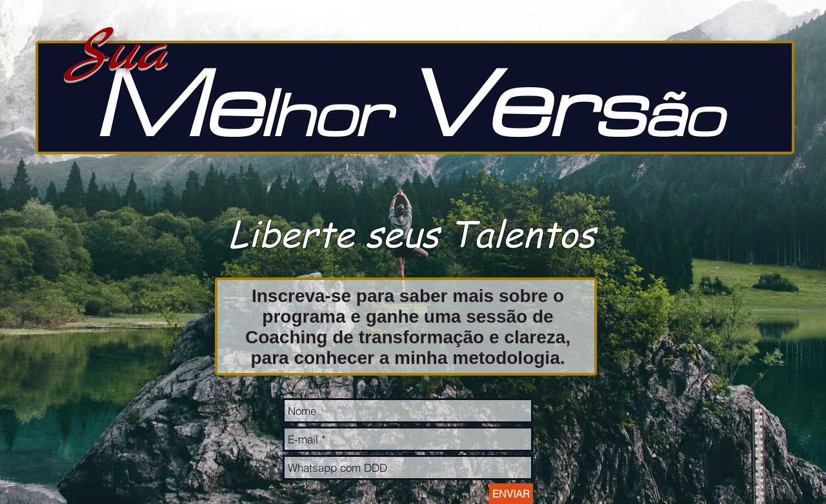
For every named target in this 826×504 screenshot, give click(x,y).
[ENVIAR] (511, 494)
